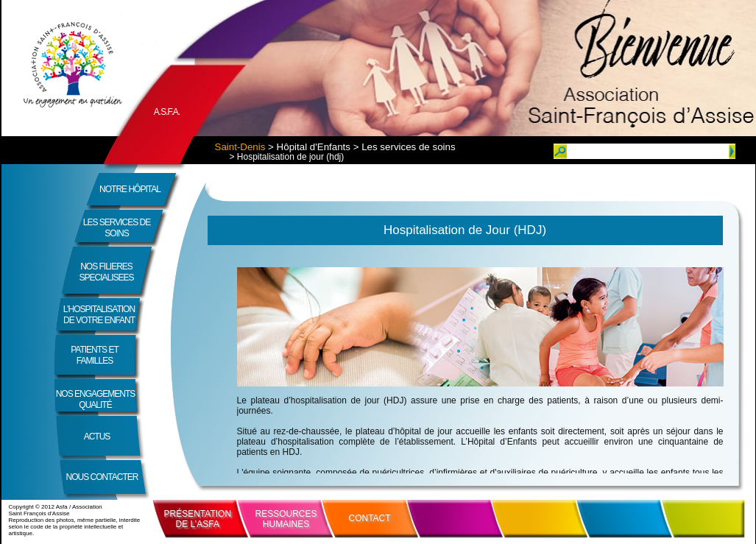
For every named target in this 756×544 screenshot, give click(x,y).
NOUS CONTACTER (102, 477)
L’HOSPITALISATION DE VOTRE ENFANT (99, 315)
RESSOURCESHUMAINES (286, 519)
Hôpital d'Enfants (314, 147)
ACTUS (97, 437)
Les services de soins (408, 147)
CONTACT (370, 518)
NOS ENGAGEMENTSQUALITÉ (96, 399)
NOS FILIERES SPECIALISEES (106, 272)
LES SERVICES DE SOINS (117, 228)
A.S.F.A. (167, 112)
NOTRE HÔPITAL (130, 189)
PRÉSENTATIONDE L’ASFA (198, 519)
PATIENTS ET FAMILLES (95, 355)
